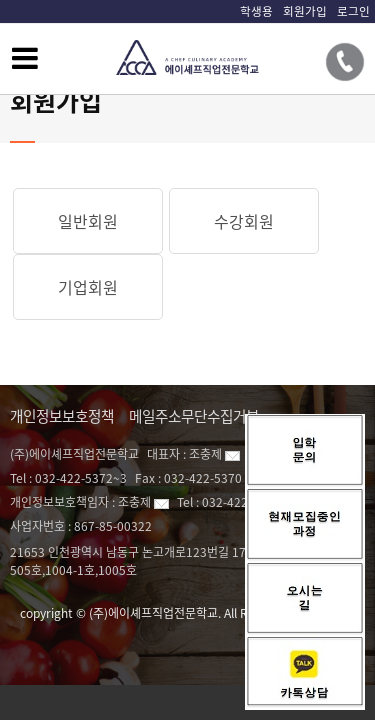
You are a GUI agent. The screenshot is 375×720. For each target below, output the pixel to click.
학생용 (256, 11)
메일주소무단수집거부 (194, 416)
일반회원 (88, 221)
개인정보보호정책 (62, 416)
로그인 (353, 11)
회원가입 (305, 11)
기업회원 (88, 287)
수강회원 (244, 221)
